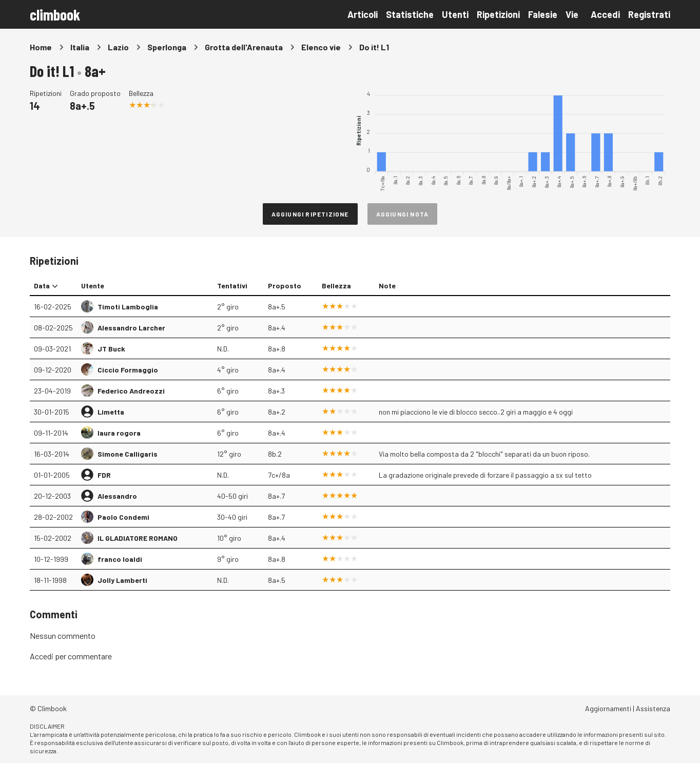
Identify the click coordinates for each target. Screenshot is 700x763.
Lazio (118, 47)
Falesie (543, 14)
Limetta (111, 412)
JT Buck (111, 349)
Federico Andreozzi (131, 391)
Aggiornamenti (608, 708)
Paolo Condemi (123, 517)
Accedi (605, 14)
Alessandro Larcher (131, 328)
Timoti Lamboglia (128, 307)
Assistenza (653, 708)
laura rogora (119, 433)
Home (41, 47)
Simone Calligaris (128, 454)
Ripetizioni (498, 14)
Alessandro (117, 496)
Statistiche (410, 14)
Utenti (455, 14)
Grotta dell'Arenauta (244, 47)
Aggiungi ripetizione (310, 214)
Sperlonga (167, 47)
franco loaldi (120, 559)
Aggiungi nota (403, 214)
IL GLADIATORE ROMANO (138, 538)
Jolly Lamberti (122, 580)
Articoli (363, 14)
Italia (80, 47)
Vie (572, 14)
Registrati (649, 14)
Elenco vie (321, 47)
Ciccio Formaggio (128, 370)
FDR (104, 475)
